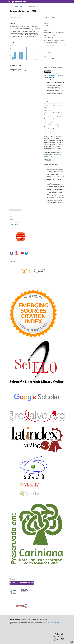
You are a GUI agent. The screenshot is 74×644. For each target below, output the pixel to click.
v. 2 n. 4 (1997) (24, 6)
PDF (54, 17)
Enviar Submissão (15, 210)
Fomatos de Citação (50, 45)
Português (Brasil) (14, 224)
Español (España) (14, 222)
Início (11, 6)
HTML (48, 17)
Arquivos (16, 6)
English (12, 220)
